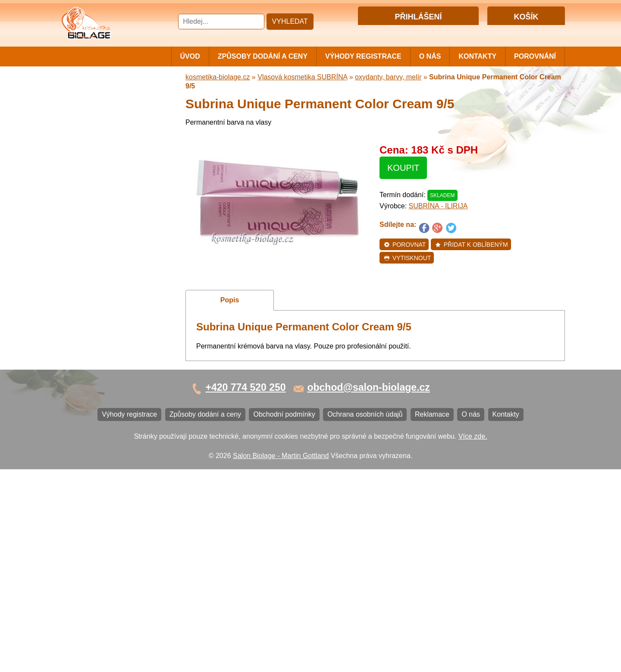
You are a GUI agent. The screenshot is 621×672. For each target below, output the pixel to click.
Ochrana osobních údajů (102, 457)
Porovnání (535, 56)
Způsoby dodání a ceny (263, 56)
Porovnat (405, 245)
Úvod (190, 56)
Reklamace (82, 471)
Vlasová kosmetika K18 (100, 324)
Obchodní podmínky (96, 443)
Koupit (403, 168)
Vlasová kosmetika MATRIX (107, 109)
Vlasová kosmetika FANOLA (108, 224)
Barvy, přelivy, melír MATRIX (108, 144)
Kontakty (477, 56)
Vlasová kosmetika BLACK (106, 352)
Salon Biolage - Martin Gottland (281, 658)
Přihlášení (400, 32)
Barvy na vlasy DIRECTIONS (109, 338)
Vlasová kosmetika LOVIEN (107, 281)
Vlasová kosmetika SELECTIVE (113, 309)
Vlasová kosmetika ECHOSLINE (114, 238)
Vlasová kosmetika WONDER (110, 210)
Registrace (435, 32)
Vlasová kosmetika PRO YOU (110, 267)
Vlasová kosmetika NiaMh (104, 159)
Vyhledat (290, 21)
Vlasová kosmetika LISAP (104, 173)
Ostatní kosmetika (92, 366)
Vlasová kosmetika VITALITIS (110, 295)
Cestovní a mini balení (99, 95)
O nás (430, 56)
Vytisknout (407, 258)
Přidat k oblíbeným (472, 245)
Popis (230, 300)
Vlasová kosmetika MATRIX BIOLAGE (107, 127)
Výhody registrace (363, 56)
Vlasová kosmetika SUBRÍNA (110, 191)
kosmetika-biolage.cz (218, 77)
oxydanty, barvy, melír (388, 77)
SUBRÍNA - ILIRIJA (438, 206)
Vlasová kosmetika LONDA (106, 253)
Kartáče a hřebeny (93, 381)
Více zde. (473, 639)
